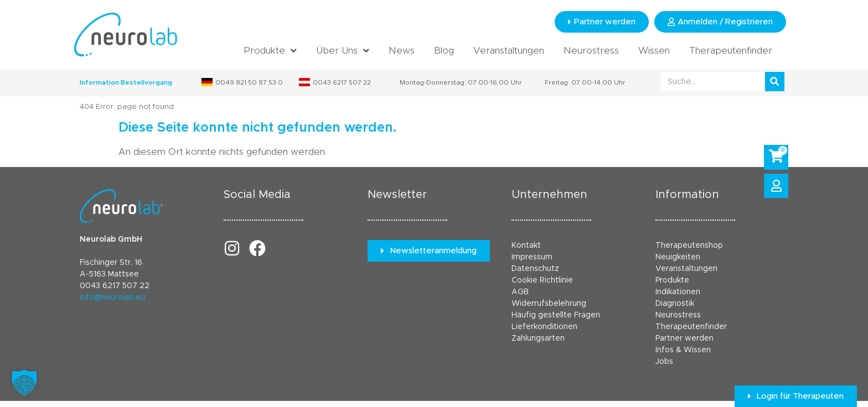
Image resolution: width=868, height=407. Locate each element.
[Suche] (775, 82)
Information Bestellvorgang (126, 82)
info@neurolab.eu (112, 298)
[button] (24, 383)
